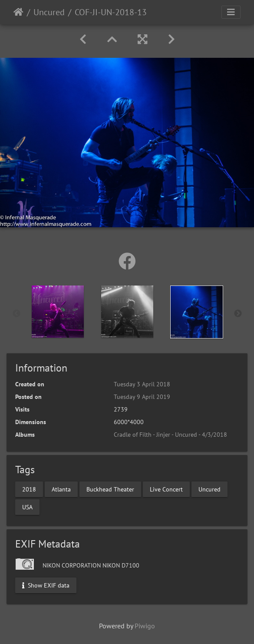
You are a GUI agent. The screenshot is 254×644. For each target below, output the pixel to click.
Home (18, 12)
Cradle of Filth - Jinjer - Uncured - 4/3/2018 (170, 435)
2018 (29, 489)
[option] (58, 312)
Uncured (49, 12)
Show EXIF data (46, 585)
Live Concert (166, 489)
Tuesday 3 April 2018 (142, 384)
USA (27, 507)
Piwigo (145, 626)
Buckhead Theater (110, 489)
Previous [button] (16, 314)
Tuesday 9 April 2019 (142, 397)
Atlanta (61, 489)
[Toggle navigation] (231, 12)
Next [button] (238, 314)
